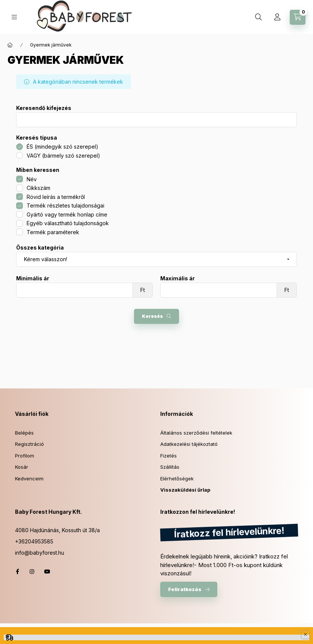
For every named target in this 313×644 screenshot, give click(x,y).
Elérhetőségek (177, 478)
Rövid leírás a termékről (56, 197)
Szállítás (170, 467)
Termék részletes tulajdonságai (65, 205)
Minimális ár (33, 278)
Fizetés (169, 456)
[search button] (259, 17)
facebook (17, 572)
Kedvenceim (29, 478)
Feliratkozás (185, 589)
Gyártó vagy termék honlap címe (67, 214)
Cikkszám (38, 188)
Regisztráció (29, 444)
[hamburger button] (14, 17)
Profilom (25, 456)
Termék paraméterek (53, 232)
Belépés (24, 433)
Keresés (152, 316)
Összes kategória (40, 248)
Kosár (22, 467)
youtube (47, 572)
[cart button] (298, 17)
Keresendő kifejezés (44, 108)
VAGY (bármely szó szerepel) (63, 156)
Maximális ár (178, 278)
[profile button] (277, 17)
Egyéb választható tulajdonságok (68, 223)
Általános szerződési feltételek (196, 433)
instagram (32, 572)
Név (32, 179)
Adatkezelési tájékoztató (189, 444)
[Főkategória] (10, 45)
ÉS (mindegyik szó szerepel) (62, 147)
